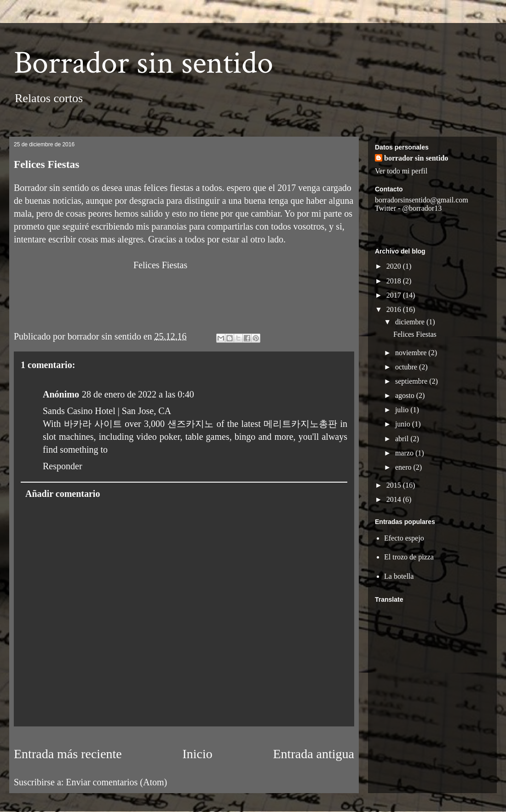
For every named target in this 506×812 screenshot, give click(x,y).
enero (404, 467)
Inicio (197, 754)
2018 (395, 281)
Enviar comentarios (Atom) (116, 782)
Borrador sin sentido (144, 63)
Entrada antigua (314, 754)
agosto (406, 395)
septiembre (412, 381)
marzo (405, 453)
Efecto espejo (404, 538)
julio (403, 410)
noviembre (412, 353)
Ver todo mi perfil (401, 171)
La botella (399, 576)
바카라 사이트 (93, 424)
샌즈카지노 (190, 424)
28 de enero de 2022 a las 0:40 (138, 394)
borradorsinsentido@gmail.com (422, 200)
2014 (395, 499)
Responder (63, 466)
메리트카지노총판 (300, 424)
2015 (395, 485)
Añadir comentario (63, 494)
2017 (395, 295)
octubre (407, 367)
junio (404, 424)
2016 (395, 309)
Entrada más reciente (68, 754)
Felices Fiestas (415, 334)
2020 (395, 266)
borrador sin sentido (416, 158)
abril (403, 439)
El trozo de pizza (409, 557)
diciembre (411, 322)
